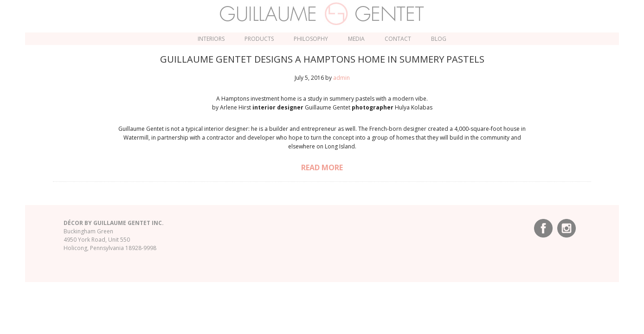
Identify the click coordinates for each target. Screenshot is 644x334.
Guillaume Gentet (322, 14)
